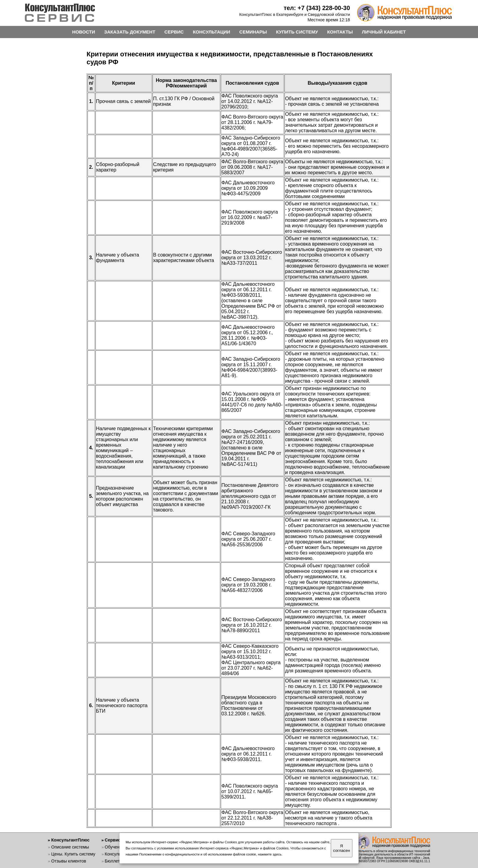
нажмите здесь (270, 854)
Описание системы (70, 847)
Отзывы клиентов (69, 861)
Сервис (113, 840)
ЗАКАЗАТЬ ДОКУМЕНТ (130, 32)
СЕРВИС (174, 32)
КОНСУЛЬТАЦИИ (212, 32)
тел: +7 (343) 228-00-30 (317, 8)
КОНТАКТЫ (340, 32)
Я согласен (342, 848)
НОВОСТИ (84, 32)
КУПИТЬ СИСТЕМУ (297, 32)
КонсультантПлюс (70, 840)
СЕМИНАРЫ (253, 32)
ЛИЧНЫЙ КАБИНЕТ (384, 32)
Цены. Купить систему (73, 854)
